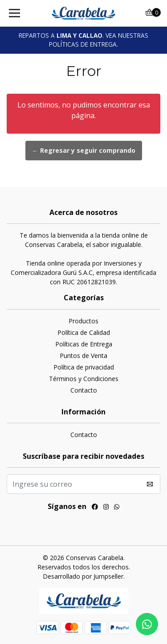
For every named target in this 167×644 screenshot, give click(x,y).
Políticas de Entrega (84, 344)
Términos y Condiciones (84, 379)
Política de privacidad (84, 367)
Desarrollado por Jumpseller (83, 576)
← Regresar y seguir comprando (84, 150)
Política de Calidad (84, 332)
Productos (83, 321)
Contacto (84, 390)
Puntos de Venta (83, 356)
